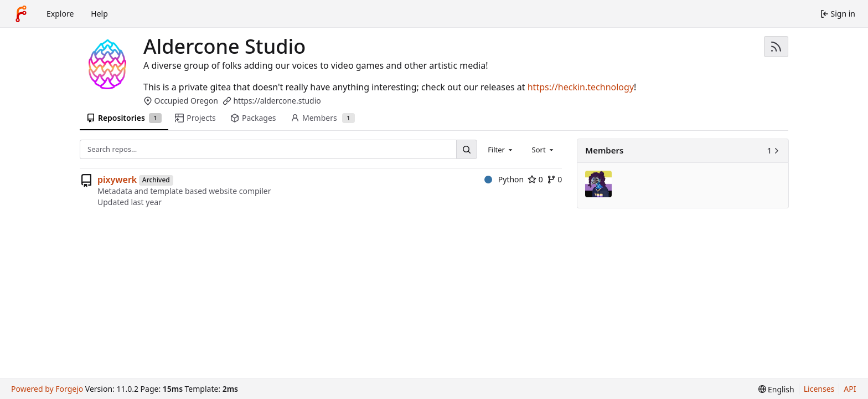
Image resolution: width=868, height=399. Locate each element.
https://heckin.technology (581, 87)
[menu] (776, 389)
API (850, 389)
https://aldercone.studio (277, 101)
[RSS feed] (776, 47)
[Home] (21, 14)
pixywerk (117, 180)
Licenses (819, 389)
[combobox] (501, 149)
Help (99, 14)
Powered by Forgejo (47, 389)
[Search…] (467, 149)
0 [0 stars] (535, 179)
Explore (60, 14)
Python (504, 179)
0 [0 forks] (555, 179)
